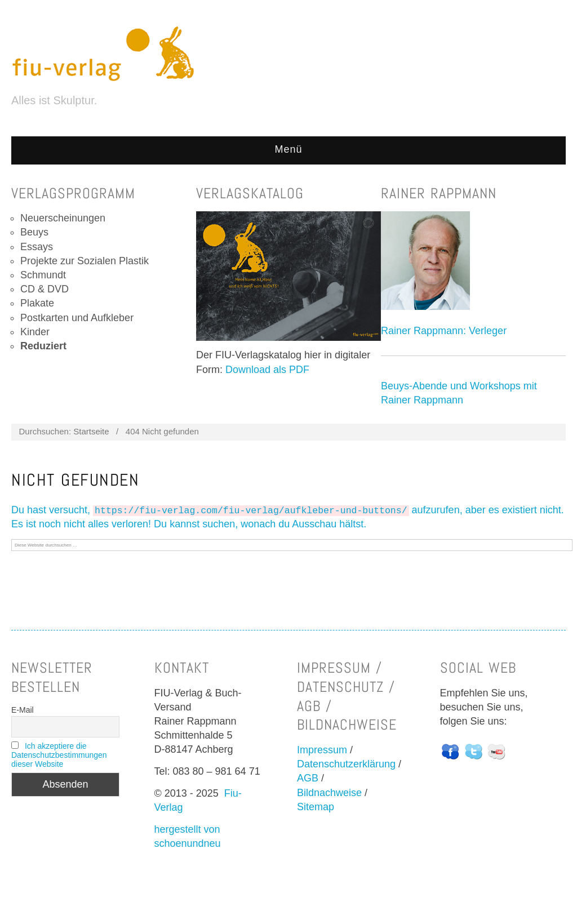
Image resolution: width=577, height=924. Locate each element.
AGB (308, 778)
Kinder (35, 332)
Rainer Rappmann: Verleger (444, 331)
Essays (37, 247)
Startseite (91, 431)
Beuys (34, 232)
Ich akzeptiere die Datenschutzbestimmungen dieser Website (59, 755)
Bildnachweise (329, 793)
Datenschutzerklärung (346, 764)
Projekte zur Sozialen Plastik (85, 261)
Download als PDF (267, 370)
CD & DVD (45, 289)
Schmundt (43, 275)
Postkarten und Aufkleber (77, 318)
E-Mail (23, 710)
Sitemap (316, 807)
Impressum (322, 750)
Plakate (37, 303)
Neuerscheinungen (63, 218)
